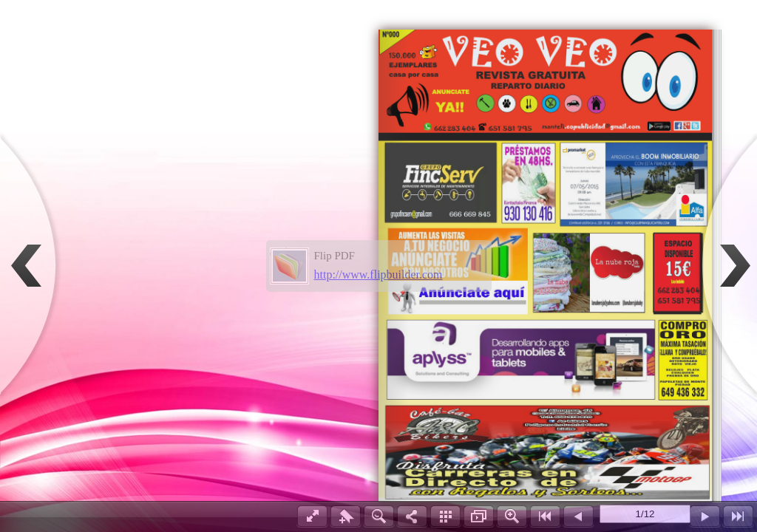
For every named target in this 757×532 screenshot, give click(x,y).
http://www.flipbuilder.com (378, 274)
